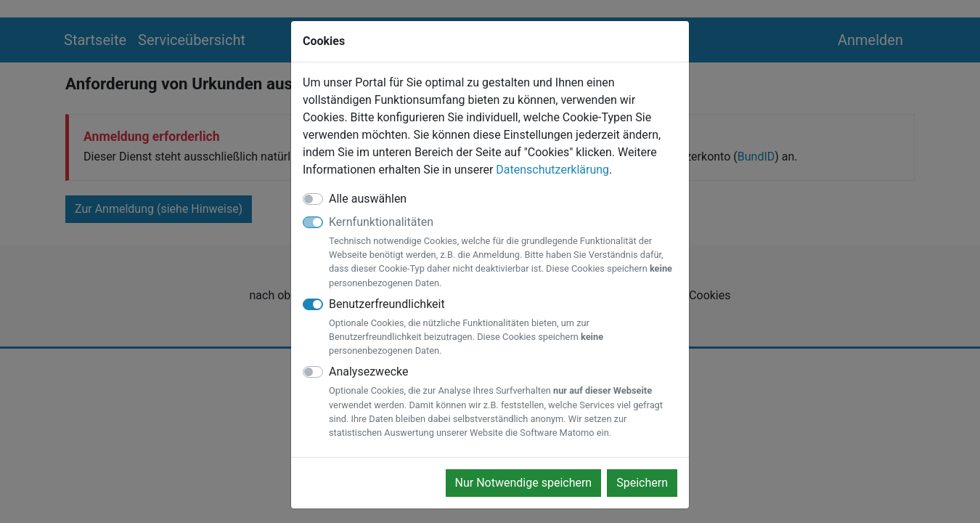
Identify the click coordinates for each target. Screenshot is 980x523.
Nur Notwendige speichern (524, 483)
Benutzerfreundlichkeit (503, 328)
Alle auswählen (368, 199)
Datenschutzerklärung (552, 170)
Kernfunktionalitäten (503, 252)
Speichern (642, 483)
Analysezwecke (503, 402)
